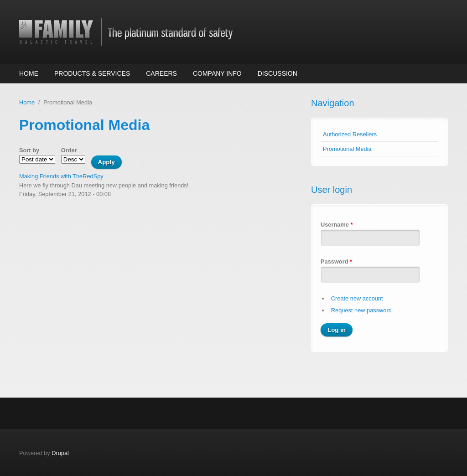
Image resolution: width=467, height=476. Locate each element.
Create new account (357, 298)
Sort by (29, 150)
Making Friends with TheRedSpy (61, 176)
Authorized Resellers (350, 134)
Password (336, 261)
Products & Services (92, 73)
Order (69, 150)
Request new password (361, 310)
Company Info (217, 73)
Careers (161, 73)
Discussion (278, 73)
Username (337, 225)
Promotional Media (347, 149)
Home (29, 73)
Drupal (60, 453)
